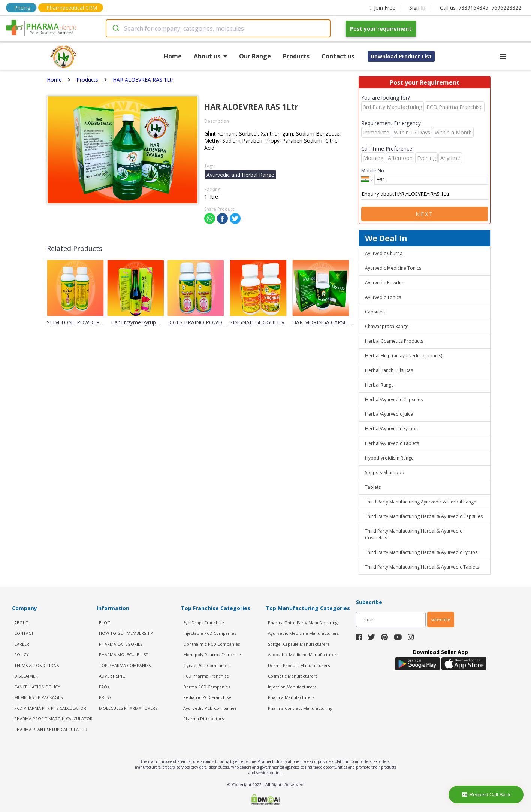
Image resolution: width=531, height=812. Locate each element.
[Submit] (115, 28)
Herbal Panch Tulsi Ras (389, 370)
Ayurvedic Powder (384, 283)
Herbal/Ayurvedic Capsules (394, 399)
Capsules (375, 312)
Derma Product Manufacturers (299, 665)
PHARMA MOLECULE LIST (124, 655)
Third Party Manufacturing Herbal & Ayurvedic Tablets (422, 567)
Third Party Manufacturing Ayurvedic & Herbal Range (421, 502)
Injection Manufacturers (292, 687)
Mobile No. (373, 170)
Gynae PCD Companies (206, 665)
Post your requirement (381, 29)
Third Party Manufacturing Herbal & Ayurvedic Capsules (424, 516)
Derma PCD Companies (207, 687)
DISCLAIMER (26, 676)
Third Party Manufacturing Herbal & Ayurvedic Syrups (421, 552)
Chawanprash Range (387, 326)
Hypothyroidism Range (389, 458)
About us (210, 56)
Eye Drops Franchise (204, 623)
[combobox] (218, 28)
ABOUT (21, 623)
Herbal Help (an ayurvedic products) (404, 356)
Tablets (373, 487)
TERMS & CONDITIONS (37, 665)
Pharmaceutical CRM (72, 8)
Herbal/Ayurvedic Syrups (391, 429)
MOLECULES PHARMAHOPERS (128, 708)
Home (173, 56)
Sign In (417, 8)
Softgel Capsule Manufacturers (299, 644)
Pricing (22, 8)
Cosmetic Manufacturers (293, 676)
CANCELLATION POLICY (37, 687)
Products (296, 56)
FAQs (104, 687)
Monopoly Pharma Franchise (212, 655)
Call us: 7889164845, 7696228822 (481, 8)
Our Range (255, 56)
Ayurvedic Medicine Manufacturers (303, 633)
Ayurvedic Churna (384, 253)
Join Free (383, 8)
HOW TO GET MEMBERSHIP (126, 633)
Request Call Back (486, 795)
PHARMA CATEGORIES (121, 644)
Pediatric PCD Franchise (207, 697)
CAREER (22, 644)
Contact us (338, 56)
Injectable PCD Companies (210, 633)
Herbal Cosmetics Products (394, 341)
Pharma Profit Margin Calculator (53, 719)
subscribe (441, 619)
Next (425, 214)
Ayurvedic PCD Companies (210, 708)
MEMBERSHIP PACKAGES (38, 697)
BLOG (105, 623)
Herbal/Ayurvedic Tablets (392, 443)
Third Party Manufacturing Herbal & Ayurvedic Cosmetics (414, 534)
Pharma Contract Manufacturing (300, 708)
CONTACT (24, 633)
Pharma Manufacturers (291, 697)
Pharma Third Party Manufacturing (303, 623)
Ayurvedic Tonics (383, 297)
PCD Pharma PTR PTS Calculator (50, 708)
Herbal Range (379, 385)
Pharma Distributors (203, 719)
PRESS (105, 697)
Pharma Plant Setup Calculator (51, 729)
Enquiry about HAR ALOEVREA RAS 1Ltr (425, 194)
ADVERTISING (112, 676)
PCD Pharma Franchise (206, 676)
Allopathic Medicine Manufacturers (303, 655)
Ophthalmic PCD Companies (212, 644)
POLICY (22, 655)
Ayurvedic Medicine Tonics (393, 268)
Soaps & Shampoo (385, 472)
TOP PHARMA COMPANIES (125, 665)
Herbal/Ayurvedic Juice (389, 414)
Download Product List (401, 56)
